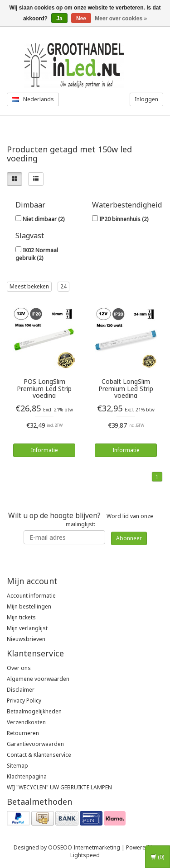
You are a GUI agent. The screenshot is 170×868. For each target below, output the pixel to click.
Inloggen (146, 99)
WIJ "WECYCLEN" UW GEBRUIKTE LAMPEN (59, 787)
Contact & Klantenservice (39, 755)
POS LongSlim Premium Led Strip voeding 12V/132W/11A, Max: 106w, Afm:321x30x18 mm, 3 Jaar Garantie (44, 388)
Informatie (44, 450)
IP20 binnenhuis (124, 219)
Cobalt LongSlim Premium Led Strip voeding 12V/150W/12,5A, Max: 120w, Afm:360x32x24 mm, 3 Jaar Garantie (126, 388)
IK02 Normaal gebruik (37, 254)
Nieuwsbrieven (26, 639)
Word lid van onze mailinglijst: (81, 519)
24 (63, 286)
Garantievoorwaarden (35, 744)
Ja (59, 19)
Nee (81, 19)
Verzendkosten (26, 722)
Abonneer (129, 538)
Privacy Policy (24, 701)
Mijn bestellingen (29, 606)
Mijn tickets (21, 617)
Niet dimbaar (44, 219)
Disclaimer (21, 690)
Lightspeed (85, 855)
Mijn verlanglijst (27, 628)
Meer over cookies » (121, 19)
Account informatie (31, 596)
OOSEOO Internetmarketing (84, 847)
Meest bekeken (29, 286)
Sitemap (17, 766)
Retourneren (23, 733)
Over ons (19, 668)
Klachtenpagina (27, 776)
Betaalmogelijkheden (34, 711)
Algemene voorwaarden (38, 679)
